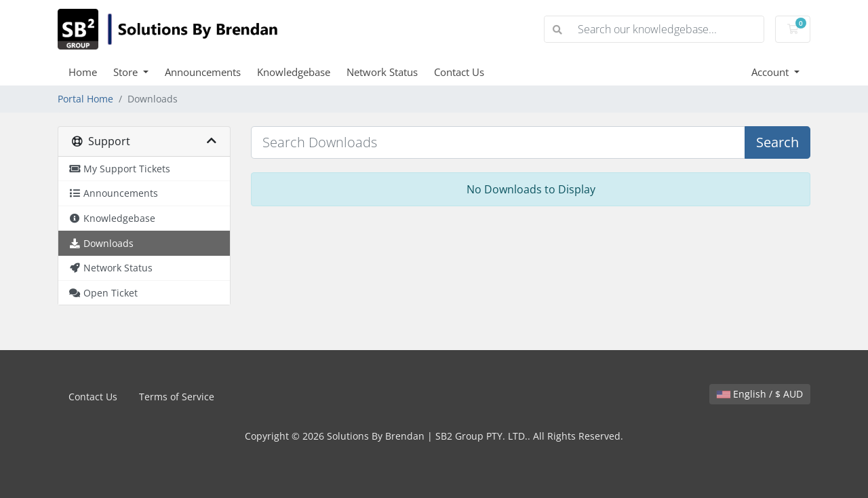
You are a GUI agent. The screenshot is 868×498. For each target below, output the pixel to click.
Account (771, 72)
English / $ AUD (760, 394)
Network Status (382, 72)
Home (83, 72)
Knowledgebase (294, 72)
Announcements (203, 72)
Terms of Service (177, 397)
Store (127, 72)
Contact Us (459, 72)
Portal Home (85, 99)
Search (777, 142)
